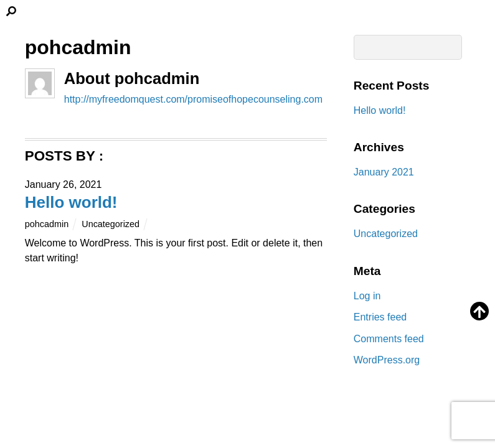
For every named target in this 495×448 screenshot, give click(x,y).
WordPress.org (387, 360)
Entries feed (380, 317)
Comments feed (389, 339)
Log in (367, 296)
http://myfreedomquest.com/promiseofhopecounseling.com (193, 99)
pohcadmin (47, 224)
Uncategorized (111, 224)
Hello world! (71, 202)
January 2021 (384, 172)
